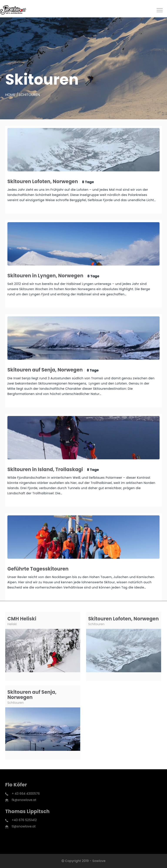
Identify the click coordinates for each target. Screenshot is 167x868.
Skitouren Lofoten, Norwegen (43, 182)
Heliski (12, 624)
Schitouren (96, 624)
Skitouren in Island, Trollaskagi (45, 469)
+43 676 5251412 (24, 820)
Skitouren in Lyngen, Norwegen (45, 276)
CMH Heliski (22, 619)
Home (10, 95)
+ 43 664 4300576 (26, 794)
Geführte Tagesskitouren (38, 569)
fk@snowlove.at (24, 800)
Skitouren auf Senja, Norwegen (45, 370)
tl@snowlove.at (24, 826)
